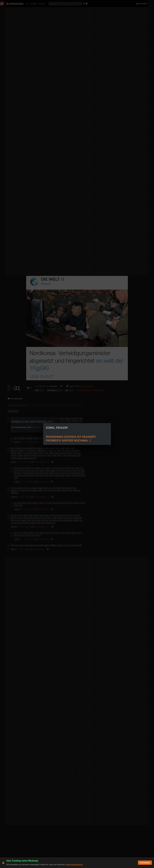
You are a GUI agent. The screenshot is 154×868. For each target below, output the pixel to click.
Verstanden (145, 863)
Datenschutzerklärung (74, 865)
